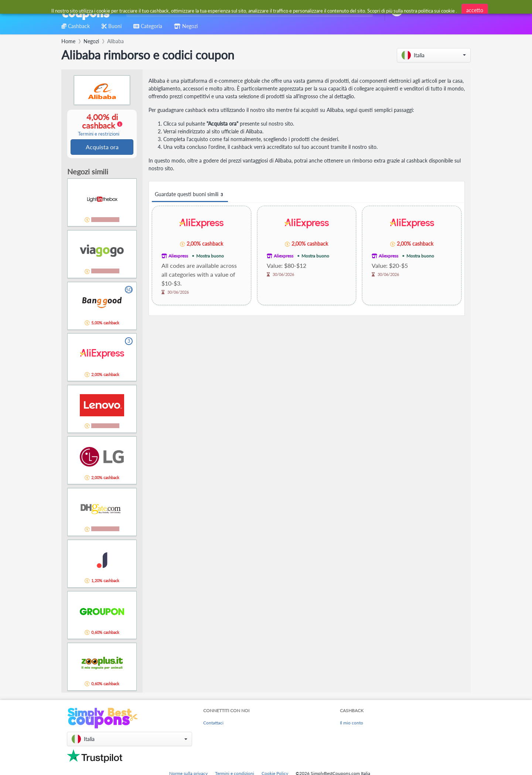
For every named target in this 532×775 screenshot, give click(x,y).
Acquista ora (102, 147)
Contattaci (213, 723)
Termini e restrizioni (99, 134)
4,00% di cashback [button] (99, 125)
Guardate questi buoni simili (190, 194)
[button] (434, 55)
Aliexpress (178, 256)
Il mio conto (352, 723)
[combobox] (248, 11)
